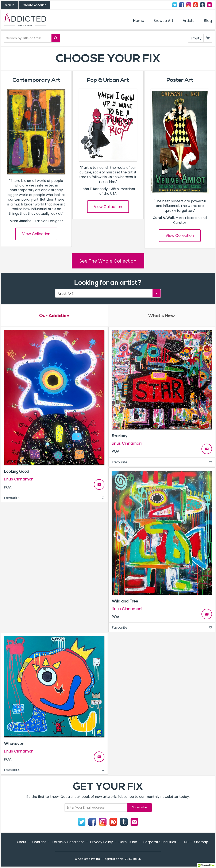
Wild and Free (125, 601)
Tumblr (202, 5)
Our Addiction (54, 316)
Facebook (182, 5)
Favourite (54, 498)
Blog (208, 21)
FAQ (185, 842)
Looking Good (17, 471)
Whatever (14, 744)
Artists (189, 21)
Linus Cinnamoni (19, 479)
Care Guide (128, 842)
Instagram (189, 5)
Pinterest (196, 5)
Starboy (120, 436)
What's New (162, 316)
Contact (209, 5)
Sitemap (201, 842)
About (22, 842)
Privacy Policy (101, 842)
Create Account (34, 5)
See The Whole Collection (108, 261)
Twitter (175, 5)
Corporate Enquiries (159, 842)
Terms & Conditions (68, 842)
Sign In (10, 5)
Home (139, 21)
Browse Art (163, 21)
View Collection (36, 234)
